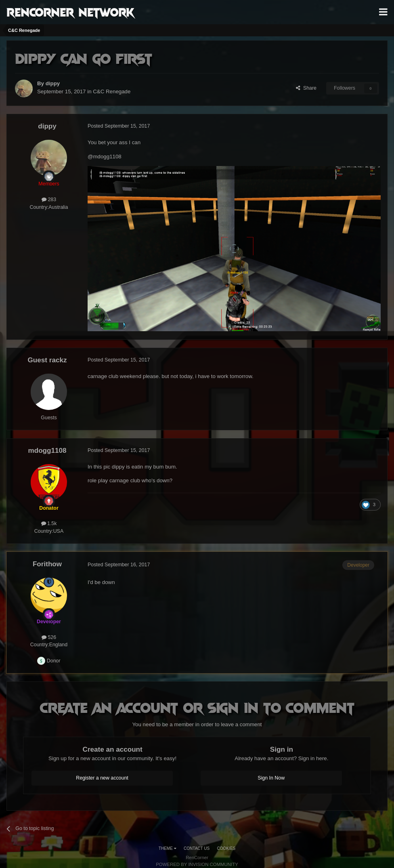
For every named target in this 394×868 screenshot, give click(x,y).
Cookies (226, 848)
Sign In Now (271, 778)
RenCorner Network (70, 12)
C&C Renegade (112, 91)
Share (306, 88)
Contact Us (197, 848)
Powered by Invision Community (197, 864)
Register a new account (102, 778)
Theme (168, 848)
